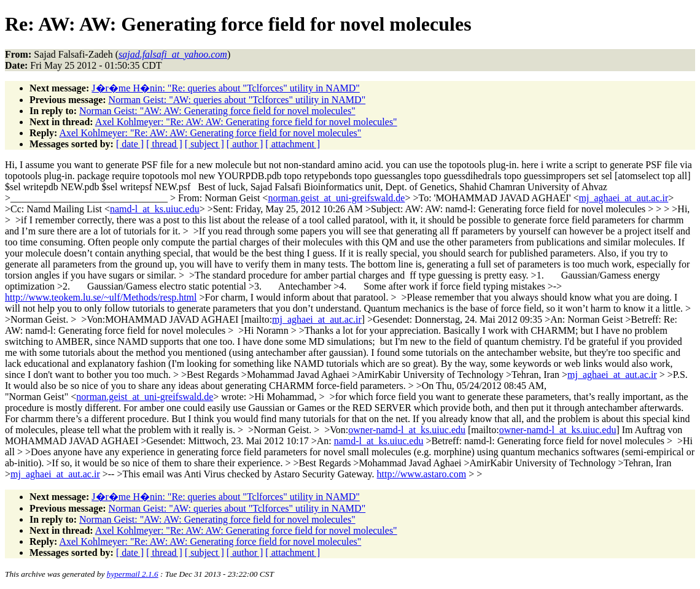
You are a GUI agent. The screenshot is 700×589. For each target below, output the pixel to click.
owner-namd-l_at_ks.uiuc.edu (407, 430)
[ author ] (245, 144)
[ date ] (130, 144)
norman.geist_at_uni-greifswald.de (336, 198)
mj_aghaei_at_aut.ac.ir (624, 198)
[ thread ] (164, 144)
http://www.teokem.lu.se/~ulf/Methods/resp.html (101, 297)
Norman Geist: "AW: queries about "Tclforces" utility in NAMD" (237, 100)
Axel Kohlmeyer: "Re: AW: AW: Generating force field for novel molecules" (246, 122)
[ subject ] (204, 144)
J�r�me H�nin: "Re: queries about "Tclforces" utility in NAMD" (226, 88)
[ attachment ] (293, 144)
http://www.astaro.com (422, 474)
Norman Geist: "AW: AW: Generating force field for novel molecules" (217, 111)
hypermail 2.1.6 (133, 574)
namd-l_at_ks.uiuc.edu (155, 209)
